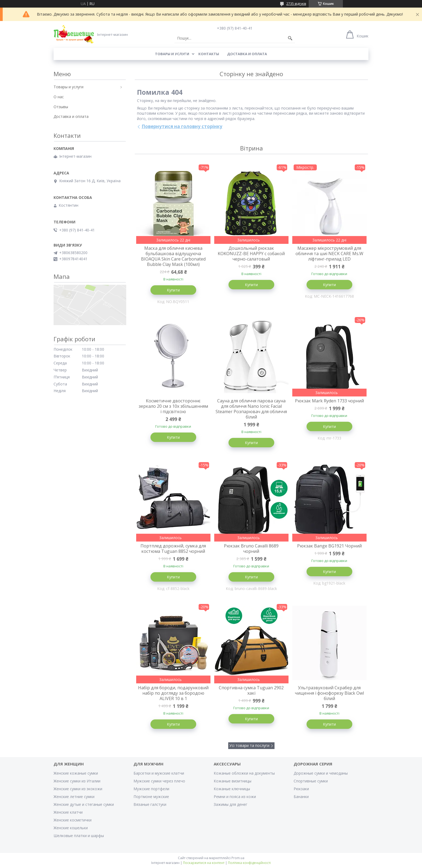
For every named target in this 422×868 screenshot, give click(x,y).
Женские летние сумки (74, 797)
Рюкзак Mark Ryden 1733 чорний (329, 401)
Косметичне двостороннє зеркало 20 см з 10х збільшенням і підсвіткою (173, 406)
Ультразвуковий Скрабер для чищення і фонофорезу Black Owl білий (329, 693)
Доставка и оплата (247, 54)
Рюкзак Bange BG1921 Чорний (329, 546)
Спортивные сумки (311, 781)
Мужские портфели (151, 789)
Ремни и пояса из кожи (235, 797)
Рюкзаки (301, 789)
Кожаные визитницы (233, 781)
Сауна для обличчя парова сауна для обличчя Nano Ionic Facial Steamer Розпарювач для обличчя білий (251, 409)
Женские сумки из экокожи (78, 789)
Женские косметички (73, 820)
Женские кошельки (71, 828)
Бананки (301, 797)
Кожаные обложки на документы (244, 773)
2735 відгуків (296, 4)
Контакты (209, 54)
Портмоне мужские (151, 797)
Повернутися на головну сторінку (182, 126)
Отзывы (61, 107)
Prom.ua (238, 858)
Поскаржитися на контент (204, 863)
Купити (173, 290)
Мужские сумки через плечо (159, 781)
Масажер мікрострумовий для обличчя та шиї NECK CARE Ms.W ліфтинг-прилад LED (329, 254)
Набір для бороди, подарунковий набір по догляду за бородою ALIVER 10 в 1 (173, 693)
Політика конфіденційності (249, 863)
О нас (59, 97)
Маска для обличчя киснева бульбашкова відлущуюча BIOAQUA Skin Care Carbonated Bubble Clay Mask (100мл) (173, 256)
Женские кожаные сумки (76, 773)
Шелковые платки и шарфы (79, 836)
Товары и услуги (172, 54)
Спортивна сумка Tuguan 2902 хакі (251, 690)
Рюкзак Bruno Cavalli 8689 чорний (251, 549)
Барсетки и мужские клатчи (159, 773)
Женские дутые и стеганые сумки (84, 804)
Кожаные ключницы (232, 789)
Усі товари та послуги (249, 745)
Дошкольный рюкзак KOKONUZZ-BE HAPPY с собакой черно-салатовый (251, 254)
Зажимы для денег (231, 804)
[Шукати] (290, 38)
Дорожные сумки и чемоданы (321, 773)
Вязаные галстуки (150, 804)
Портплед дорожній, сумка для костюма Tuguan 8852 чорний (173, 549)
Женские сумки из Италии (77, 781)
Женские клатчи (68, 812)
